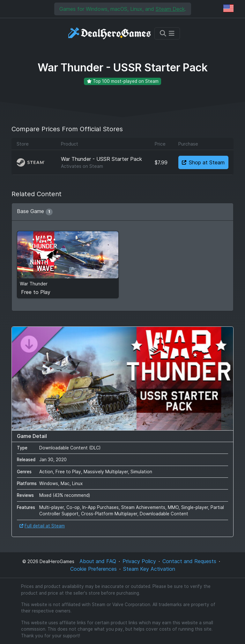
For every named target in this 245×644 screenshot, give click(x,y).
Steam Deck (170, 9)
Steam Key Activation (149, 569)
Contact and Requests (189, 561)
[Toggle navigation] (167, 33)
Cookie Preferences (93, 569)
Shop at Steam (203, 162)
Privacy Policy (139, 561)
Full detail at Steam (42, 526)
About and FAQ (98, 561)
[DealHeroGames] (110, 33)
